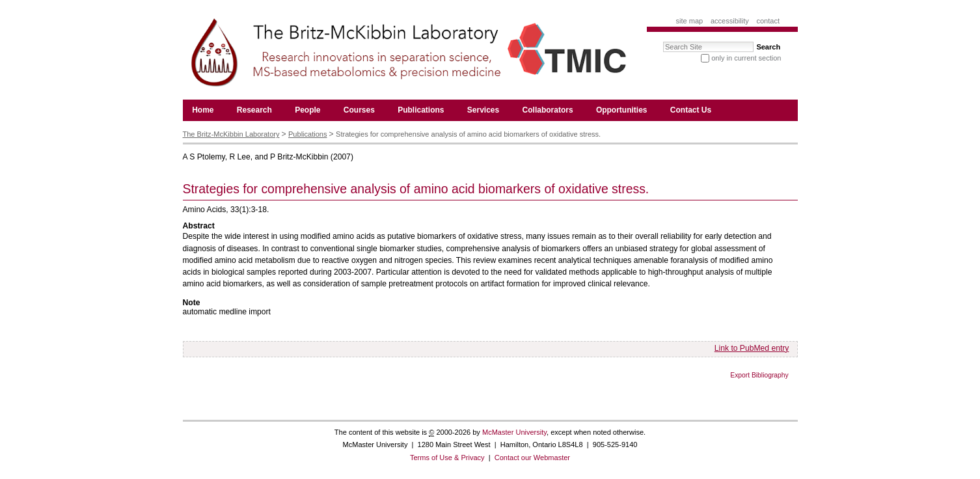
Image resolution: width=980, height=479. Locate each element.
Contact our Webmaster (532, 458)
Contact (768, 21)
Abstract (199, 226)
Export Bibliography (759, 375)
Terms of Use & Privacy (447, 458)
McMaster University (514, 432)
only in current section (746, 58)
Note (192, 303)
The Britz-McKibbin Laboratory (231, 134)
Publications (307, 134)
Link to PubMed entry (752, 348)
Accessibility (730, 21)
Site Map (690, 21)
